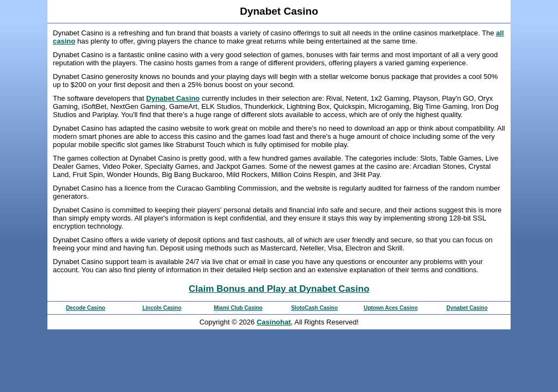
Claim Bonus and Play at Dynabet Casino (279, 289)
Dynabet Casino (173, 98)
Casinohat (274, 322)
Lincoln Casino (162, 308)
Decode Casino (86, 308)
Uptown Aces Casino (390, 308)
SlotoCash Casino (314, 308)
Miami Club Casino (238, 308)
